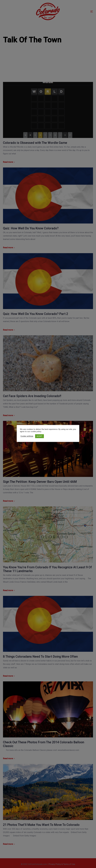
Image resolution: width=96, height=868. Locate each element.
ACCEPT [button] (39, 436)
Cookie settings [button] (27, 436)
